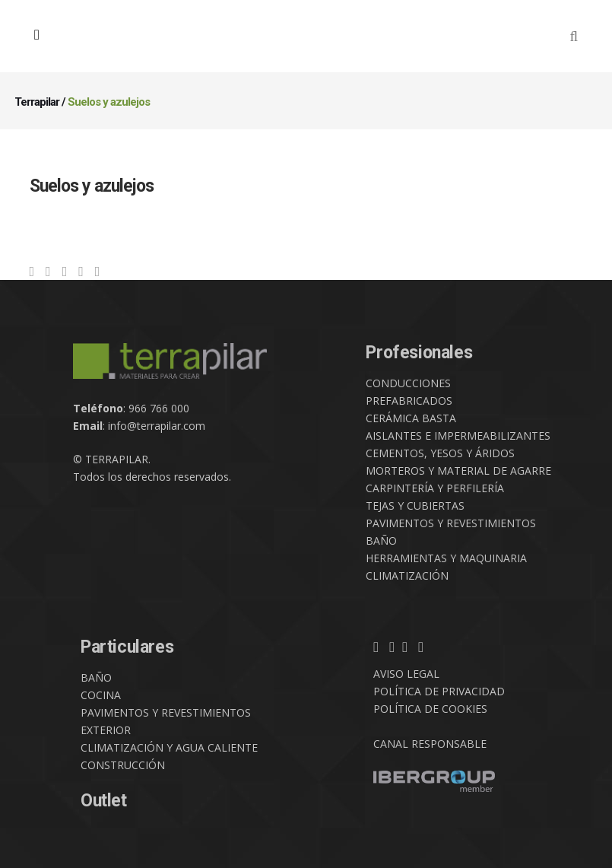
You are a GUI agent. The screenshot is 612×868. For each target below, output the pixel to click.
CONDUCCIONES (408, 383)
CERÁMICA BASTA (411, 418)
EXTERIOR (106, 730)
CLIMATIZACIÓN (407, 575)
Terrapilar (37, 102)
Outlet (104, 801)
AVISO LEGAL (406, 674)
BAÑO (381, 541)
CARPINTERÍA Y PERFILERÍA (435, 488)
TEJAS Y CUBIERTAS (415, 506)
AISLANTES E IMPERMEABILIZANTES (458, 436)
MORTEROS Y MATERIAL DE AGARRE (458, 471)
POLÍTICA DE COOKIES (430, 709)
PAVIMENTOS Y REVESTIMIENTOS (451, 523)
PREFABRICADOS (409, 401)
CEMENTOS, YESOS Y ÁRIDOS (440, 453)
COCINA (101, 695)
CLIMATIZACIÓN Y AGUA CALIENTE (169, 747)
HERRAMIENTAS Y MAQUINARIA (446, 558)
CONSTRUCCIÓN (123, 765)
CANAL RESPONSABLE (430, 744)
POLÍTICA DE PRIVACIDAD (439, 691)
